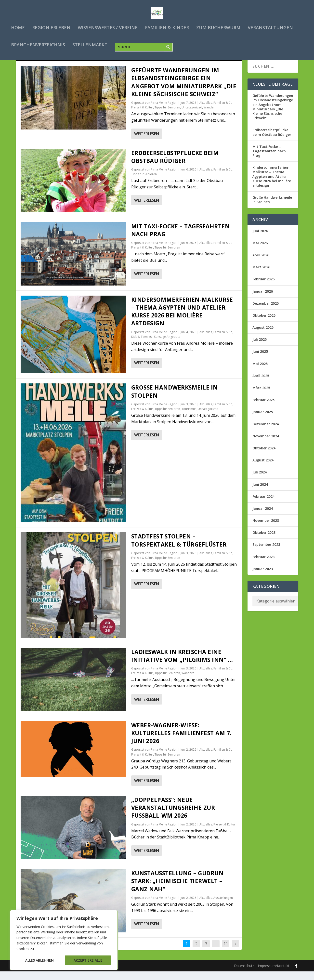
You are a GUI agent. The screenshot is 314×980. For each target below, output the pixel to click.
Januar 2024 (263, 517)
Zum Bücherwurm (218, 27)
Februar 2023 (263, 565)
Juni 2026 (260, 240)
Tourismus (189, 418)
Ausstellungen (223, 907)
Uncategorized (192, 116)
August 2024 (263, 469)
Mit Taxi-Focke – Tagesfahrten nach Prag (269, 160)
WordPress (105, 974)
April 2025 (261, 385)
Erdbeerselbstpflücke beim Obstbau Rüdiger (175, 165)
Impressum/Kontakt (274, 974)
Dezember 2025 (266, 312)
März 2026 (261, 276)
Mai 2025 (260, 372)
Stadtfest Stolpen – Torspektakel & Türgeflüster (179, 549)
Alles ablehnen (39, 960)
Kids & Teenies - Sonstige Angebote (156, 346)
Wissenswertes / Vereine (108, 27)
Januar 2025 (263, 421)
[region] (64, 940)
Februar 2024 (263, 505)
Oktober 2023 (264, 541)
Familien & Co (223, 111)
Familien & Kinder (167, 27)
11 (226, 953)
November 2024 (266, 445)
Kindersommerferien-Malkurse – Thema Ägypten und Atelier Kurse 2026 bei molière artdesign (182, 320)
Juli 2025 (260, 348)
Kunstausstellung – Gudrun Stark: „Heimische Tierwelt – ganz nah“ (177, 890)
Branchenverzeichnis (38, 44)
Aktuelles (206, 111)
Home (18, 27)
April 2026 (261, 264)
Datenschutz (244, 974)
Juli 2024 (260, 481)
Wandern (210, 116)
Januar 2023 (263, 578)
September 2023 (266, 553)
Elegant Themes (53, 974)
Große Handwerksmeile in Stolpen (272, 208)
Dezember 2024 (266, 433)
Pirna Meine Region (164, 111)
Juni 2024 (260, 493)
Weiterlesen (147, 142)
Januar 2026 (263, 300)
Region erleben (51, 27)
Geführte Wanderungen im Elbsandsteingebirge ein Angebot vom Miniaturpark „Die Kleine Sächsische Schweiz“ (184, 91)
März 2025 (261, 397)
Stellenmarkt (90, 44)
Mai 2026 (260, 252)
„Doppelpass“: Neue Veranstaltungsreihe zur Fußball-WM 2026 (173, 816)
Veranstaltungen (270, 27)
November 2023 (266, 529)
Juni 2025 (260, 360)
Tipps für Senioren (167, 116)
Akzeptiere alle (88, 960)
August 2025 (263, 336)
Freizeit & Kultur (142, 116)
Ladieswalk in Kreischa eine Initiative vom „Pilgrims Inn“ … (182, 665)
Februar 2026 (263, 288)
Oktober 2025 (264, 324)
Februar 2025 (263, 409)
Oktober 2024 (264, 457)
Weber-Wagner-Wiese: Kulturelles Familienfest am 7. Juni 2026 (181, 742)
